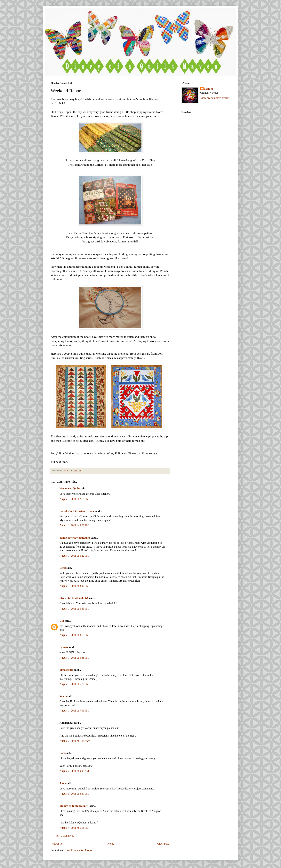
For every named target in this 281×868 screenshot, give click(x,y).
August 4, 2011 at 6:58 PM (74, 828)
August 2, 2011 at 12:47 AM (75, 741)
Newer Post (58, 844)
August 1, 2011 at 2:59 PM (74, 499)
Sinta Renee (66, 670)
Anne (63, 783)
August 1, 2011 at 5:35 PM (74, 658)
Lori (62, 753)
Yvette (63, 696)
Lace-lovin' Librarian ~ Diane (77, 511)
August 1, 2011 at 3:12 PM (74, 556)
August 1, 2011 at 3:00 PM (74, 525)
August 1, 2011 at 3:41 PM (74, 586)
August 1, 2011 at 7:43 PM (74, 711)
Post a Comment (65, 836)
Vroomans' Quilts (70, 489)
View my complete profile (215, 98)
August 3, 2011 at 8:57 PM (74, 794)
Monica (209, 89)
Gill (62, 621)
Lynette (64, 647)
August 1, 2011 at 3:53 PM (74, 609)
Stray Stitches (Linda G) (74, 598)
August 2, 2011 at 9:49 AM (74, 771)
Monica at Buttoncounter (74, 806)
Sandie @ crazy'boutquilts (75, 538)
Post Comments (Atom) (79, 850)
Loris (63, 568)
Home (111, 844)
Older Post (163, 844)
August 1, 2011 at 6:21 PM (74, 684)
